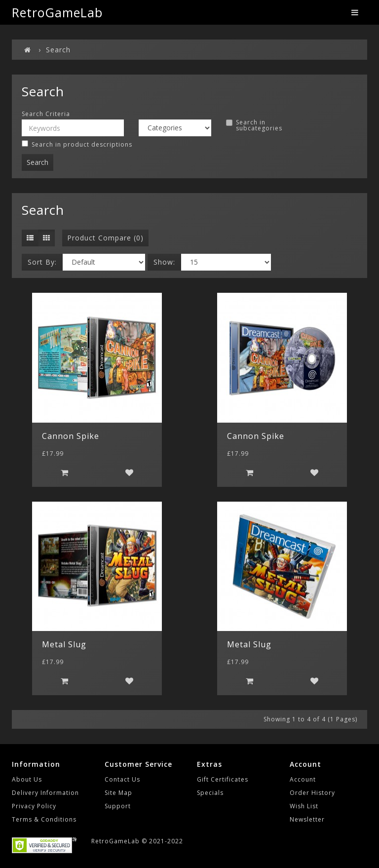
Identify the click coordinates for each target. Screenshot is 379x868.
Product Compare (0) (105, 238)
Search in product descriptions (77, 144)
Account (303, 779)
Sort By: (42, 262)
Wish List (304, 806)
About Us (27, 779)
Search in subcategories (254, 125)
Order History (312, 793)
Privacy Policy (34, 806)
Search (58, 50)
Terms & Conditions (44, 819)
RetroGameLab (57, 12)
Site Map (118, 793)
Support (118, 806)
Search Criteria (46, 114)
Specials (210, 793)
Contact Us (122, 779)
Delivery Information (45, 793)
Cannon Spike (71, 436)
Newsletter (307, 819)
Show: (164, 262)
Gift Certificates (223, 779)
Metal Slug (64, 644)
